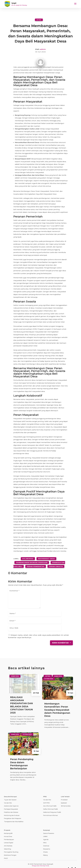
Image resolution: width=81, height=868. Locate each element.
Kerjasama (47, 845)
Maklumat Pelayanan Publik (52, 808)
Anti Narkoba (8, 842)
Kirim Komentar (60, 638)
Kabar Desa (15, 672)
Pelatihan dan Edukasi (11, 808)
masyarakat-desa (46, 558)
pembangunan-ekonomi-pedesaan (32, 560)
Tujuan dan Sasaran (10, 795)
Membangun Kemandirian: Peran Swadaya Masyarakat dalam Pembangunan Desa (57, 706)
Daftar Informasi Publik (51, 805)
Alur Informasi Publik (50, 802)
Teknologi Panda (45, 861)
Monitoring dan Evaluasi (12, 811)
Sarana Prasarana (49, 829)
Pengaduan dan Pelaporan (13, 814)
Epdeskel (64, 799)
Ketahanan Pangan (10, 851)
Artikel (39, 20)
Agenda (46, 835)
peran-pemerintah (36, 563)
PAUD (6, 854)
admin (43, 49)
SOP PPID (46, 799)
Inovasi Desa (8, 832)
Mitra (45, 838)
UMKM (45, 832)
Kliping (45, 851)
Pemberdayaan (9, 835)
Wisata (45, 848)
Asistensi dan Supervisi (11, 802)
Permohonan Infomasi (50, 811)
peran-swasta (56, 563)
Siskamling (7, 845)
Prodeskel (64, 795)
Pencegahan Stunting (11, 848)
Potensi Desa (27, 730)
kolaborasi (28, 558)
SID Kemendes (66, 802)
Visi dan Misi (8, 799)
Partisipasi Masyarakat (11, 805)
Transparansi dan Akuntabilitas (14, 817)
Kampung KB (8, 829)
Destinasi (46, 842)
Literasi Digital (9, 838)
